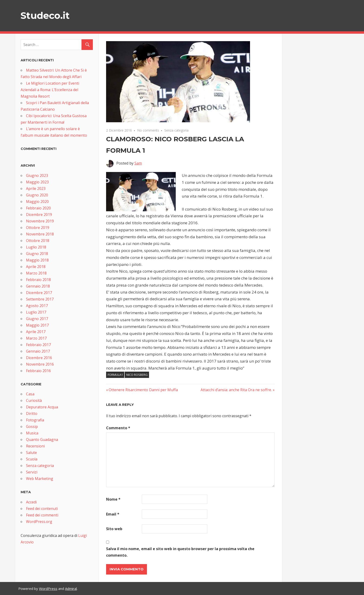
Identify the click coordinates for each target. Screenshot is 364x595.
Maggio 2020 (37, 202)
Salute (31, 453)
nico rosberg (137, 375)
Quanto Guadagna (42, 440)
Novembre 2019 (40, 221)
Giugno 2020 (37, 195)
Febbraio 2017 (38, 345)
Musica (32, 433)
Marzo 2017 (36, 338)
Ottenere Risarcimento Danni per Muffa (143, 390)
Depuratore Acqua (42, 407)
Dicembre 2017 (39, 293)
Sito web (114, 529)
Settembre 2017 (40, 299)
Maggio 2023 (37, 182)
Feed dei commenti (42, 515)
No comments (148, 130)
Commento (118, 428)
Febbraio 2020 (38, 208)
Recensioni (35, 446)
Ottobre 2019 (38, 228)
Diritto (32, 413)
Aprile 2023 (36, 188)
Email (113, 514)
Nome (113, 499)
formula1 (115, 375)
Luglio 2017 (36, 312)
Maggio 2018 (37, 260)
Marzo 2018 (36, 273)
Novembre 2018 (40, 234)
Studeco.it (45, 15)
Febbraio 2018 (38, 280)
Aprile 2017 (36, 332)
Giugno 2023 (37, 175)
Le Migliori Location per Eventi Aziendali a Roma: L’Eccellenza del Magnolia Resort (50, 90)
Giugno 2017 (37, 319)
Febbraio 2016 (38, 371)
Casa (30, 394)
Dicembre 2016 (39, 358)
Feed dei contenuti (42, 509)
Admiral (71, 588)
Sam (138, 163)
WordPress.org (39, 522)
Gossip (32, 426)
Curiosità (34, 400)
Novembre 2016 (40, 364)
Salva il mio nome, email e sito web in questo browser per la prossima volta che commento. (180, 552)
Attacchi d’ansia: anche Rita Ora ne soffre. (236, 390)
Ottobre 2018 (38, 241)
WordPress (48, 588)
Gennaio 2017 (38, 351)
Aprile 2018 (36, 267)
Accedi (31, 502)
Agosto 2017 (37, 306)
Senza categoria (176, 130)
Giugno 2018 (37, 254)
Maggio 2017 (37, 325)
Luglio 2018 (36, 247)
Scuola (32, 459)
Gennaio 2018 (38, 286)
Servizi (32, 472)
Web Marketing (40, 479)
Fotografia (35, 420)
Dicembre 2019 (39, 215)
